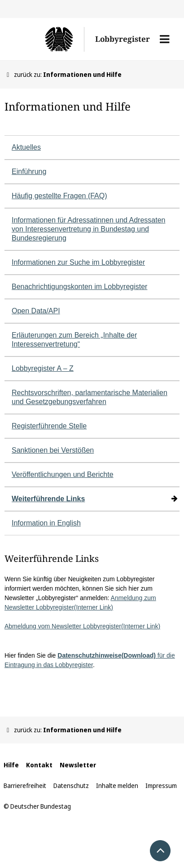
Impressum (161, 786)
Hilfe (11, 765)
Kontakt (39, 765)
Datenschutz (71, 786)
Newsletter (78, 765)
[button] (164, 39)
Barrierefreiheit (25, 786)
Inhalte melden (117, 786)
